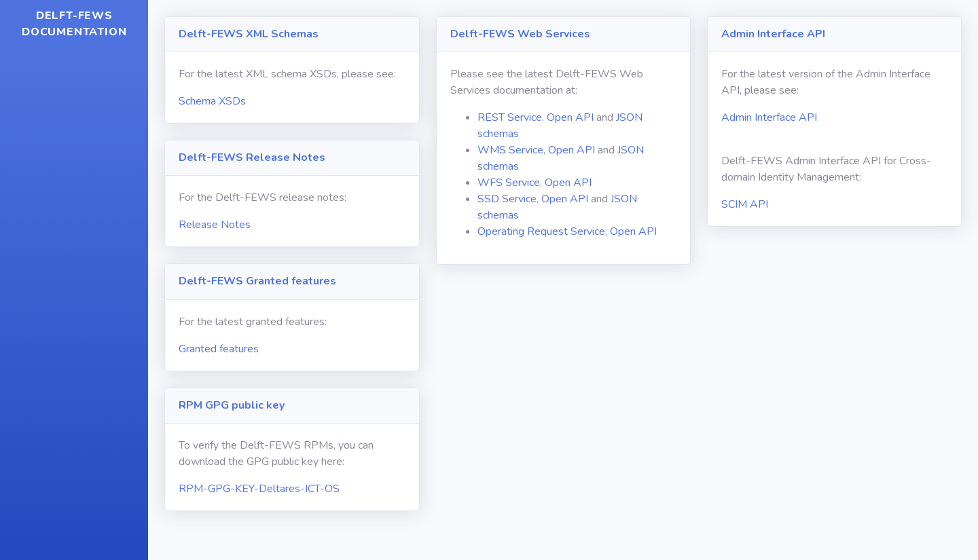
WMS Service (510, 150)
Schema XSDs (212, 101)
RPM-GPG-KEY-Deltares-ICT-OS (259, 489)
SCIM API (745, 204)
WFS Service (509, 183)
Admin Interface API (769, 117)
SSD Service (507, 199)
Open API (570, 117)
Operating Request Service (541, 231)
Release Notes (215, 225)
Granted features (219, 349)
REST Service (510, 117)
